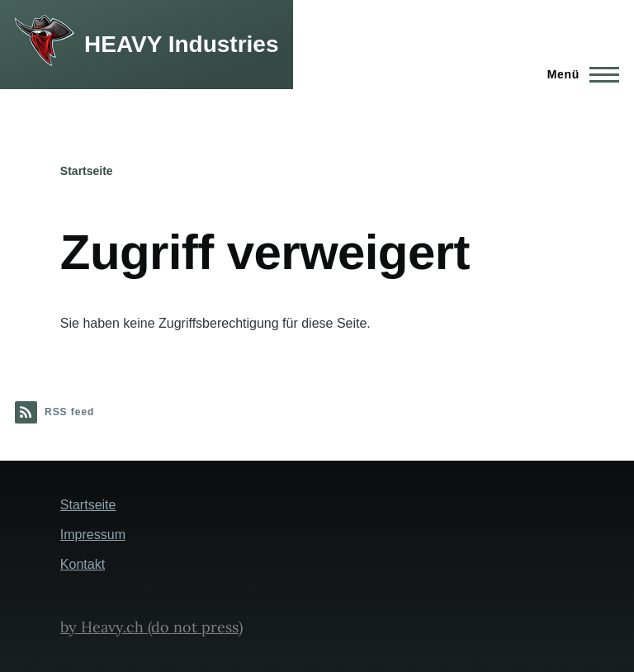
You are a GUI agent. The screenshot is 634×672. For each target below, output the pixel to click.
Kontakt (83, 564)
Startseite (87, 171)
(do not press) (193, 627)
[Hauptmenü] (578, 74)
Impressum (93, 535)
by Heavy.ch (102, 627)
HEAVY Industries (181, 44)
